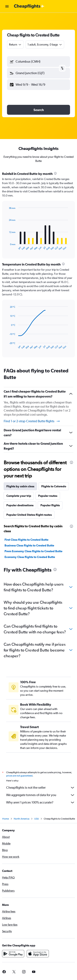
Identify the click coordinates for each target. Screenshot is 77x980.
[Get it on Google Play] (13, 954)
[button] (7, 6)
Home (6, 819)
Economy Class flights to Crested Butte (30, 557)
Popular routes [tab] (48, 496)
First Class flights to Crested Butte (26, 540)
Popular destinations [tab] (20, 505)
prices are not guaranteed (19, 776)
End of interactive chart (7, 247)
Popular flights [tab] (50, 505)
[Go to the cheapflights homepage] (29, 6)
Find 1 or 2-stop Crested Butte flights (32, 421)
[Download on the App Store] (38, 954)
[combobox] (15, 44)
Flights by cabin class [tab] (20, 486)
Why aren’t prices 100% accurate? (41, 802)
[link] (14, 972)
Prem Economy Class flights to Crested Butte (33, 551)
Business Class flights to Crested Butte (29, 545)
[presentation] (55, 173)
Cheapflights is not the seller (41, 788)
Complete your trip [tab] (19, 496)
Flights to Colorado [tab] (54, 486)
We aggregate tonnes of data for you (41, 795)
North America (22, 819)
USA (37, 819)
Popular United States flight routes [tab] (29, 515)
